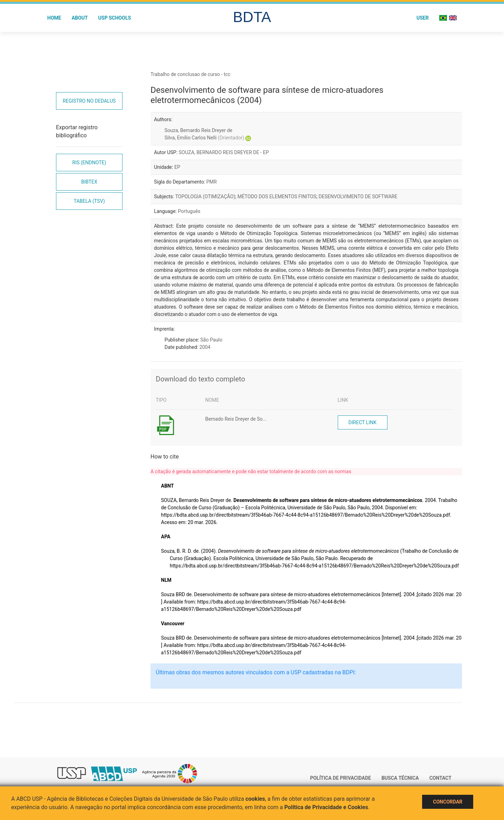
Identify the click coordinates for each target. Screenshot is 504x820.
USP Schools (115, 18)
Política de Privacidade (341, 778)
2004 (205, 347)
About (80, 18)
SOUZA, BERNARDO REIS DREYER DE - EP (224, 152)
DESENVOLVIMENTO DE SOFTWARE (358, 197)
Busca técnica (400, 778)
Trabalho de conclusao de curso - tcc (190, 74)
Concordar (448, 802)
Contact (440, 778)
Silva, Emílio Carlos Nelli (204, 138)
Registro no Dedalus (89, 101)
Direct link (363, 422)
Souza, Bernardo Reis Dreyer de (198, 130)
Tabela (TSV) (89, 201)
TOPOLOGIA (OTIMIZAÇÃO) (205, 197)
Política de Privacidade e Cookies (326, 807)
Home (54, 18)
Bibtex (89, 182)
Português (189, 211)
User (423, 18)
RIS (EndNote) (89, 163)
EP (177, 167)
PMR (212, 182)
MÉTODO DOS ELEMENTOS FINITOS (277, 197)
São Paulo (211, 340)
